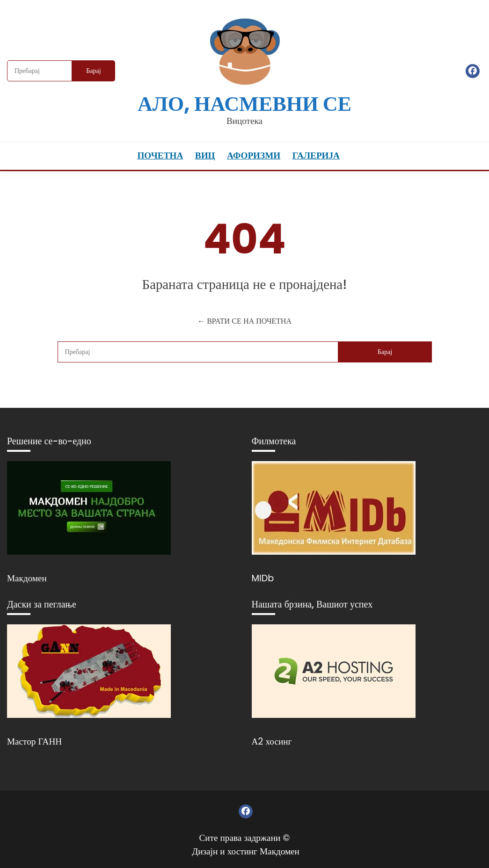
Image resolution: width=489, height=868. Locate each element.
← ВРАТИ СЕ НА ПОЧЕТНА (244, 321)
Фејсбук (473, 71)
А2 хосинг (272, 741)
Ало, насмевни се (244, 104)
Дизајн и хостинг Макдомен (246, 851)
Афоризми (254, 156)
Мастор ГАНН (34, 741)
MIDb (263, 578)
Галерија (316, 156)
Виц (205, 156)
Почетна (160, 156)
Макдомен (27, 578)
